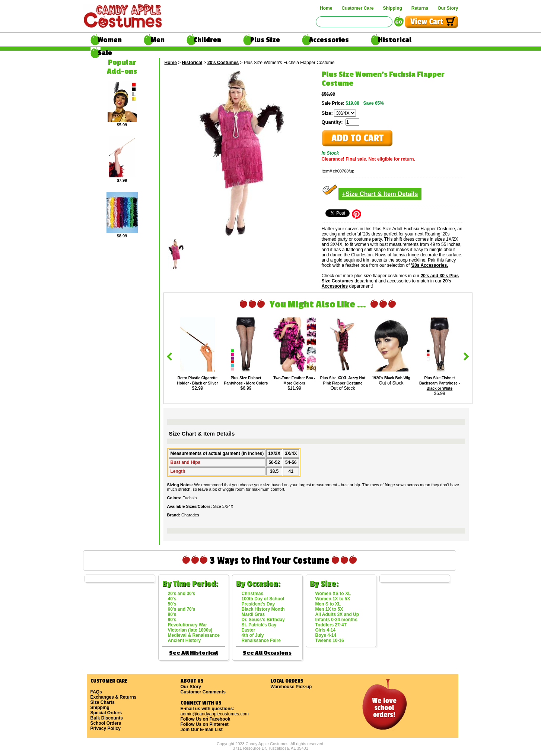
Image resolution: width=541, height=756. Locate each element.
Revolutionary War (188, 625)
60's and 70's (182, 609)
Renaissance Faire (261, 640)
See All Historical (193, 653)
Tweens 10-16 (330, 640)
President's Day (258, 604)
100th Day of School (263, 599)
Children (207, 40)
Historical (395, 40)
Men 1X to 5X (329, 609)
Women (110, 40)
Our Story (448, 8)
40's (172, 599)
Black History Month (263, 609)
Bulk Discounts (107, 718)
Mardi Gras (253, 614)
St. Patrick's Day (259, 625)
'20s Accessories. (430, 265)
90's (172, 620)
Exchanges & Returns (114, 697)
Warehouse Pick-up (291, 687)
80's (172, 614)
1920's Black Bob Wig (391, 378)
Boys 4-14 (326, 635)
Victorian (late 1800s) (190, 630)
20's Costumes (223, 63)
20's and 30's (182, 594)
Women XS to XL (333, 594)
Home (326, 8)
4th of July (253, 635)
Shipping (392, 8)
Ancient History (184, 640)
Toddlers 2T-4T (331, 625)
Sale (105, 53)
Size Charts (103, 702)
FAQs (96, 692)
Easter (249, 630)
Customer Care (357, 8)
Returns (420, 8)
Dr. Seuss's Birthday (263, 620)
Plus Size (265, 40)
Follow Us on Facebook (206, 719)
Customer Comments (203, 692)
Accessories (329, 40)
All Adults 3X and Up (337, 614)
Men (158, 40)
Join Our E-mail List (202, 730)
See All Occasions (267, 653)
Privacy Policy (106, 728)
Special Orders (106, 713)
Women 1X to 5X (333, 599)
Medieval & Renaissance (194, 635)
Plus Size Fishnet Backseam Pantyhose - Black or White (440, 383)
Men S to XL (328, 604)
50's (172, 604)
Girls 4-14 (326, 630)
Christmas (253, 594)
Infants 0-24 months (336, 620)
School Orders (106, 723)
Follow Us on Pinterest (205, 724)
